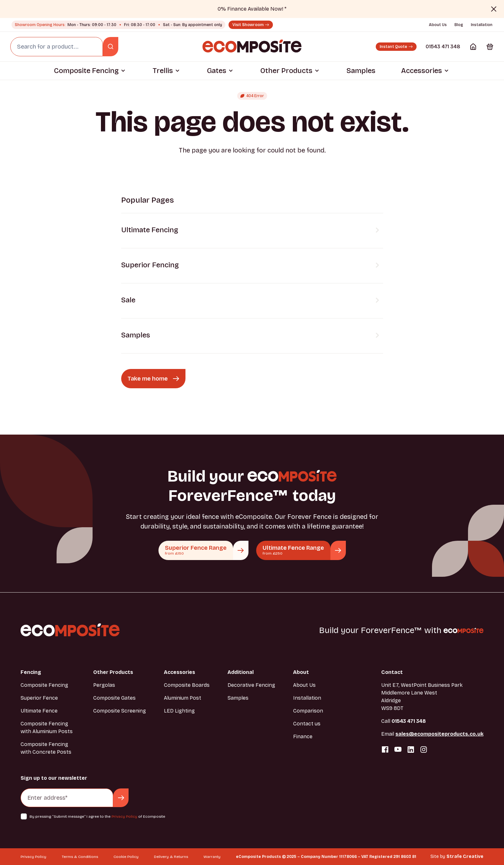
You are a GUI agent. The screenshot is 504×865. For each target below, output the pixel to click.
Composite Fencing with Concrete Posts (46, 748)
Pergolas (104, 685)
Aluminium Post (183, 698)
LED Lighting (179, 711)
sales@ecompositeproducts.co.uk (439, 734)
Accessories (422, 71)
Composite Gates (114, 698)
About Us (438, 25)
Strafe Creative (465, 856)
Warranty (212, 857)
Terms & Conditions (80, 857)
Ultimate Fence (39, 711)
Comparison (308, 711)
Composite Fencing (86, 71)
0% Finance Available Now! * (252, 9)
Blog (459, 25)
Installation (482, 25)
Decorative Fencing (251, 685)
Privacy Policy (124, 816)
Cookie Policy (126, 857)
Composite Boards (187, 685)
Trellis (163, 71)
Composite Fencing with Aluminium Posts (47, 727)
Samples (361, 71)
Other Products (286, 71)
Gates (217, 71)
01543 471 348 (443, 46)
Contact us (307, 724)
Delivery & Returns (171, 857)
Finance (303, 736)
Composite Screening (120, 711)
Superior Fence (39, 698)
